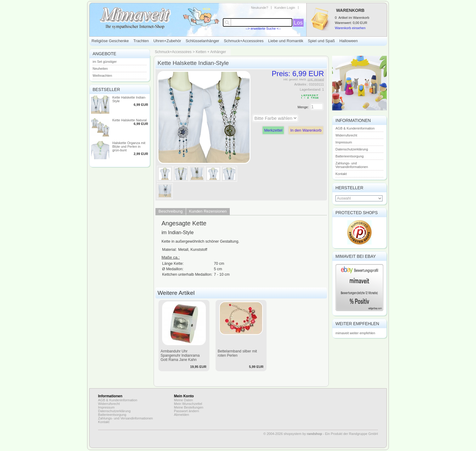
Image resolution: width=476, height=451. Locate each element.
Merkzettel (273, 130)
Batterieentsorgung (350, 156)
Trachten (141, 41)
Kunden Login (285, 8)
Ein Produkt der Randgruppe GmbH (352, 434)
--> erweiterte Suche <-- (263, 29)
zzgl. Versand (316, 79)
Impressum (344, 142)
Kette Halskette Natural (129, 120)
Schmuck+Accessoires (244, 41)
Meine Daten (183, 400)
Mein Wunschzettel (188, 404)
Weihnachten (102, 76)
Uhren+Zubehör (167, 41)
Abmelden (182, 415)
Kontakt (341, 174)
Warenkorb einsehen (350, 28)
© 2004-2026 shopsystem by (293, 434)
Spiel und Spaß (321, 41)
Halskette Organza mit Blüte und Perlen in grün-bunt (129, 146)
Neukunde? (260, 8)
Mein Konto (184, 396)
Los (298, 23)
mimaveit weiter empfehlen (355, 333)
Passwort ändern (187, 411)
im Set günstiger (105, 62)
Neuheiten (100, 69)
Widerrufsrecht (346, 135)
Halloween (349, 41)
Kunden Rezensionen (208, 211)
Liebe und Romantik (286, 41)
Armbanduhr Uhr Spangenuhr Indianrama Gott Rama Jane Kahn (180, 355)
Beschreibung (171, 211)
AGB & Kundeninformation (355, 128)
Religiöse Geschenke (110, 41)
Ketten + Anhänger (211, 52)
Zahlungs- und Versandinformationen (352, 165)
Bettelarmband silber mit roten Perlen (237, 353)
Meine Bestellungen (189, 407)
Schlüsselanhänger (203, 41)
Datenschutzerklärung (352, 149)
